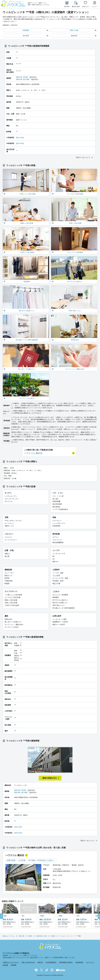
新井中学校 (20, 143)
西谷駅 (26, 77)
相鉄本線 (19, 77)
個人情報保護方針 (51, 962)
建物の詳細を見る (50, 778)
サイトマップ (90, 962)
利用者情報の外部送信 (66, 962)
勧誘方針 (40, 962)
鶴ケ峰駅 (26, 79)
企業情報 (5, 965)
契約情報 (26, 36)
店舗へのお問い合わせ (28, 962)
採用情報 (13, 965)
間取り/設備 (74, 30)
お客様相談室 (79, 962)
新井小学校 (20, 138)
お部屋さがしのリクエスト (11, 962)
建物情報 (74, 36)
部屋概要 (26, 30)
